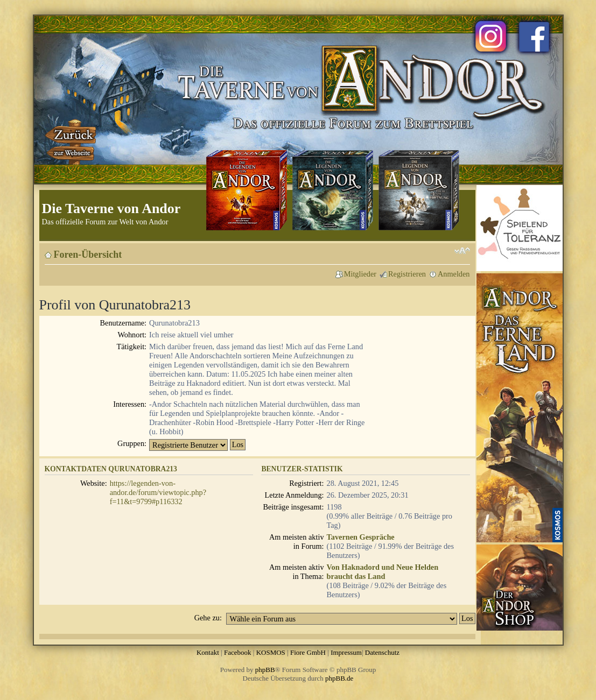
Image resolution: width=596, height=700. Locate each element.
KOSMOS (271, 652)
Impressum (346, 652)
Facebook (238, 652)
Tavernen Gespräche (361, 537)
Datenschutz (382, 652)
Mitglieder (360, 274)
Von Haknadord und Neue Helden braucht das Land (383, 572)
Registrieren (407, 274)
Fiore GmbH (308, 652)
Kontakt (208, 652)
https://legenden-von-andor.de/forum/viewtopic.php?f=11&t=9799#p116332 (158, 492)
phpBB (265, 670)
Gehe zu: (208, 618)
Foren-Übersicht (88, 254)
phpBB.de (339, 678)
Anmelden (454, 274)
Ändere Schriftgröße (462, 251)
